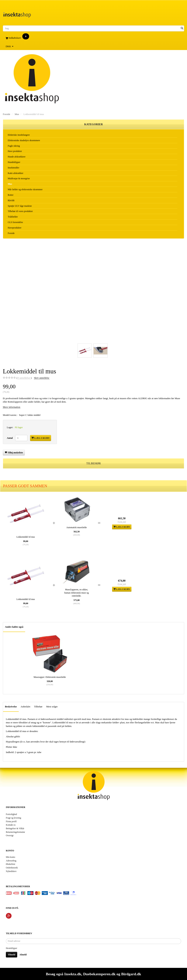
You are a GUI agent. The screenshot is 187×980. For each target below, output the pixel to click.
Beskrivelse (11, 707)
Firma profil (11, 822)
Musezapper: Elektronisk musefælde (50, 677)
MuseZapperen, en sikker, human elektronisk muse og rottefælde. (76, 593)
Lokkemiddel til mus (26, 537)
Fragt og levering (14, 818)
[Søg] (182, 28)
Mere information (12, 407)
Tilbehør (38, 707)
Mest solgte (52, 707)
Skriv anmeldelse (42, 378)
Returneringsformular (15, 832)
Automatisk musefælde (77, 528)
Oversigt (10, 836)
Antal (10, 438)
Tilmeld (12, 955)
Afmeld (23, 955)
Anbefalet (25, 707)
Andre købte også (14, 627)
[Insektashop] (17, 14)
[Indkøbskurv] (93, 38)
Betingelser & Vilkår (15, 829)
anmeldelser (24, 378)
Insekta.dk (73, 974)
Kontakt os (11, 825)
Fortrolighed (11, 814)
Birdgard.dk (131, 974)
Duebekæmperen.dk (99, 974)
